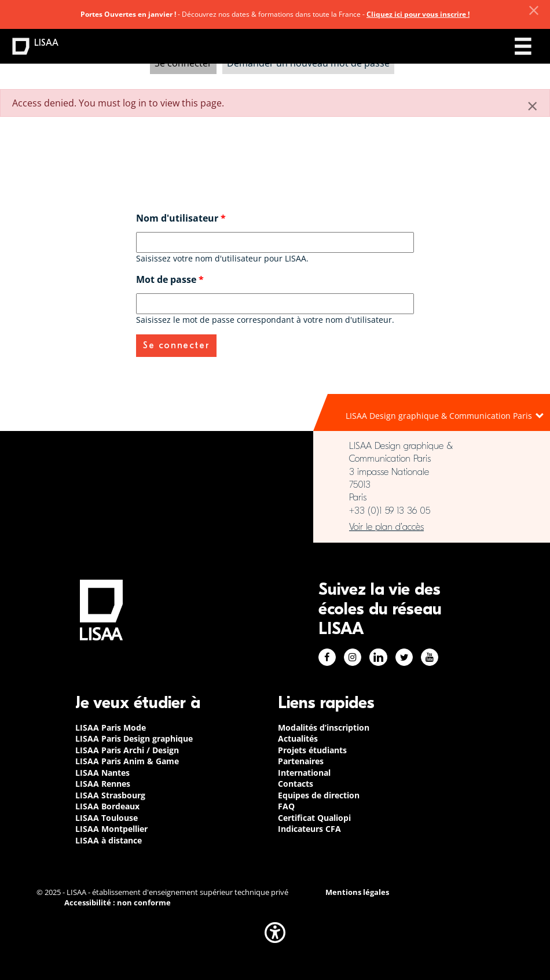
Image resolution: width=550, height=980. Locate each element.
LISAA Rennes (103, 784)
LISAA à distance (109, 840)
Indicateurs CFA (309, 829)
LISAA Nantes (102, 773)
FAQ (286, 806)
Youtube (430, 657)
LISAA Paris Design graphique (134, 738)
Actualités (298, 738)
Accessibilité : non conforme (118, 903)
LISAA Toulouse (107, 818)
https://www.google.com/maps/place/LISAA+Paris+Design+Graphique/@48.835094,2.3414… (432, 527)
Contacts (296, 784)
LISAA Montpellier (111, 829)
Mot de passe (170, 279)
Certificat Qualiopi (314, 818)
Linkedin (378, 657)
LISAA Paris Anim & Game (127, 761)
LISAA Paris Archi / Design (127, 750)
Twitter (404, 657)
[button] (275, 933)
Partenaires (301, 761)
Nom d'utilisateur (181, 218)
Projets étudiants (312, 750)
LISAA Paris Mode (111, 727)
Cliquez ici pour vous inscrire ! (418, 14)
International (304, 773)
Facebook (327, 657)
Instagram (353, 657)
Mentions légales (357, 892)
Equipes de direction (319, 795)
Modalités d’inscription (324, 727)
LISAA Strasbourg (110, 795)
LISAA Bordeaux (107, 806)
